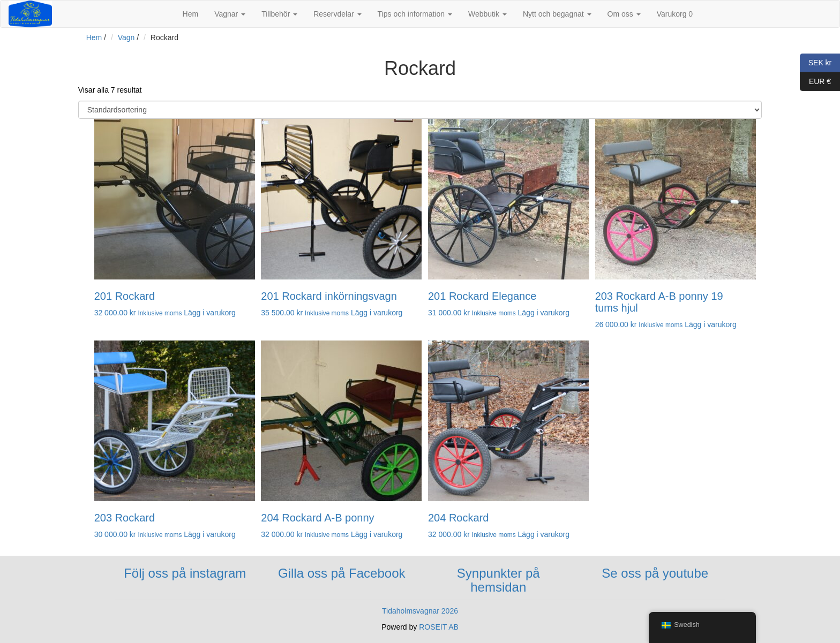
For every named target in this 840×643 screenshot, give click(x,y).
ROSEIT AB (439, 627)
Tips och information (415, 14)
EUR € (815, 82)
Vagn (126, 37)
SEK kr (816, 63)
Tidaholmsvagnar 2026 (420, 611)
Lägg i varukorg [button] (210, 313)
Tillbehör (279, 14)
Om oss (624, 14)
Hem (191, 14)
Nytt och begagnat (557, 14)
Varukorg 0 (675, 14)
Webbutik (487, 14)
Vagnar (230, 14)
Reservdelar (337, 14)
